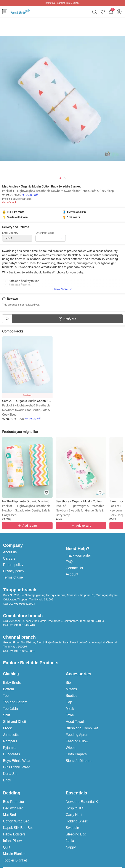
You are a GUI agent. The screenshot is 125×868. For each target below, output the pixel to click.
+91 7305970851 (24, 651)
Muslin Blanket (14, 854)
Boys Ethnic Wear (17, 761)
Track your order (78, 555)
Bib (68, 683)
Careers (9, 558)
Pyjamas (10, 748)
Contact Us (74, 568)
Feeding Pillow (77, 741)
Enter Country (10, 233)
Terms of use (13, 577)
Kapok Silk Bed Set (18, 828)
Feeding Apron (77, 735)
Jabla (70, 841)
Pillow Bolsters (14, 834)
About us (10, 552)
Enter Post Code (45, 233)
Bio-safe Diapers (79, 761)
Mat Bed (10, 815)
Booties (71, 696)
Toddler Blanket (15, 860)
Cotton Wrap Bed (16, 821)
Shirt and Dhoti (14, 722)
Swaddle (72, 828)
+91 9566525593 (24, 604)
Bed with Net (13, 808)
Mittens (71, 689)
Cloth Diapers (76, 754)
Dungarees (11, 754)
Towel (70, 715)
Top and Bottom (15, 702)
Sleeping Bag (76, 834)
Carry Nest (74, 815)
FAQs (70, 562)
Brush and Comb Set (82, 728)
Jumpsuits (11, 735)
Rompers (10, 741)
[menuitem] (5, 12)
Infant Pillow (12, 841)
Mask (70, 709)
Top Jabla (10, 709)
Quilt (7, 847)
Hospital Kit (75, 808)
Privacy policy (14, 571)
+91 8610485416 (24, 625)
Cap (69, 702)
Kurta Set (10, 774)
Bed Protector (14, 802)
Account (72, 574)
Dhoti (7, 780)
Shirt (7, 715)
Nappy (71, 847)
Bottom (9, 689)
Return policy (13, 565)
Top (6, 696)
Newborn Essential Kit (83, 802)
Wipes (71, 748)
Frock (7, 728)
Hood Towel (75, 722)
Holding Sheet (77, 821)
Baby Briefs (12, 683)
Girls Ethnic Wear (16, 767)
